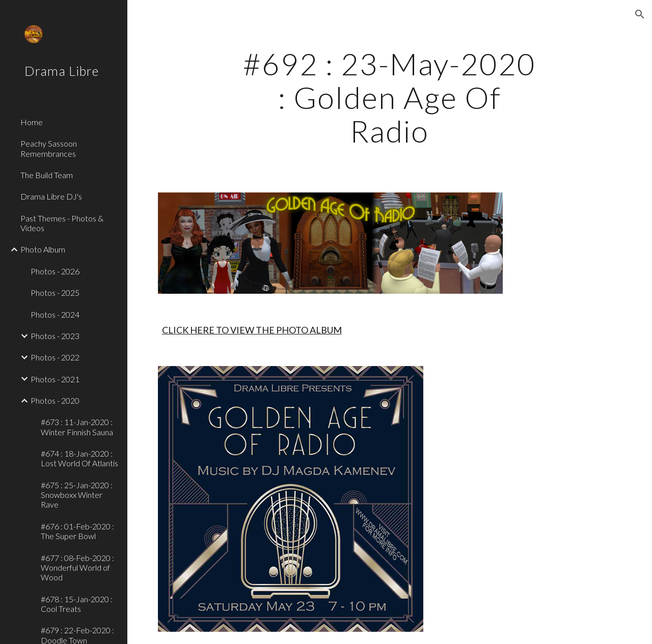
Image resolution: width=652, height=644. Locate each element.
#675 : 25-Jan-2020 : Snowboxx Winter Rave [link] (77, 495)
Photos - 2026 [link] (55, 271)
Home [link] (32, 122)
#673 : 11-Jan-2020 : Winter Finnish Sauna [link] (77, 427)
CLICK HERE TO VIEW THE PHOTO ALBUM (252, 330)
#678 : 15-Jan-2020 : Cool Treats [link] (77, 604)
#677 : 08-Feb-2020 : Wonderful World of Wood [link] (77, 568)
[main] (389, 97)
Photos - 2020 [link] (55, 400)
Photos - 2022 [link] (55, 357)
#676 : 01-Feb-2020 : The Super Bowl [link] (77, 531)
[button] (640, 14)
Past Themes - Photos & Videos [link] (62, 223)
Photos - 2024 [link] (55, 314)
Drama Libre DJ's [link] (51, 196)
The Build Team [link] (47, 175)
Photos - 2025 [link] (55, 292)
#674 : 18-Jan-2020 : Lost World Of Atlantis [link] (79, 458)
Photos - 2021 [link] (55, 379)
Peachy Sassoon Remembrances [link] (49, 148)
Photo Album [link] (43, 249)
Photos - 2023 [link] (55, 336)
